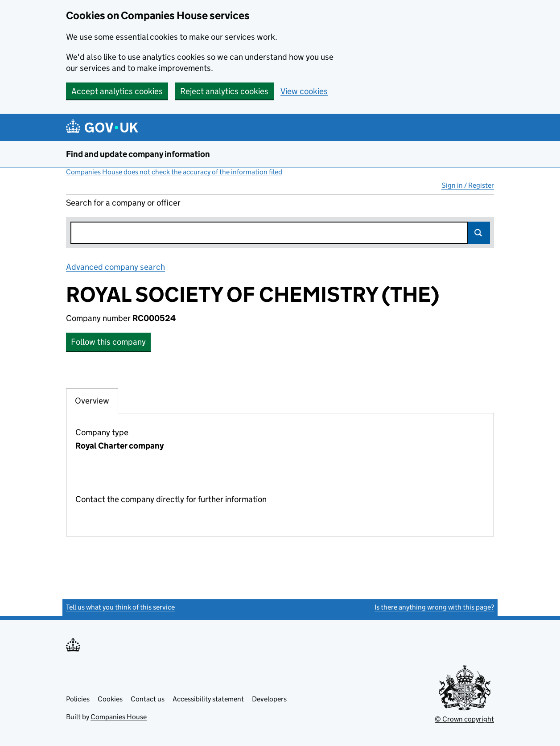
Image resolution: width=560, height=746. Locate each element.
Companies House (119, 717)
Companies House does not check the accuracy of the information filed (174, 172)
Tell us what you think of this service (120, 607)
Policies (78, 699)
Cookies (110, 699)
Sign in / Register (468, 185)
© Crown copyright (464, 719)
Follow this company (108, 342)
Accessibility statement (208, 699)
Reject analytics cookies (224, 91)
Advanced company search (115, 267)
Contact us (148, 699)
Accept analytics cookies (117, 91)
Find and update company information (138, 154)
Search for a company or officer (123, 203)
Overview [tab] (92, 400)
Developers (269, 699)
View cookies (304, 91)
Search (479, 233)
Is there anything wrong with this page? (434, 607)
